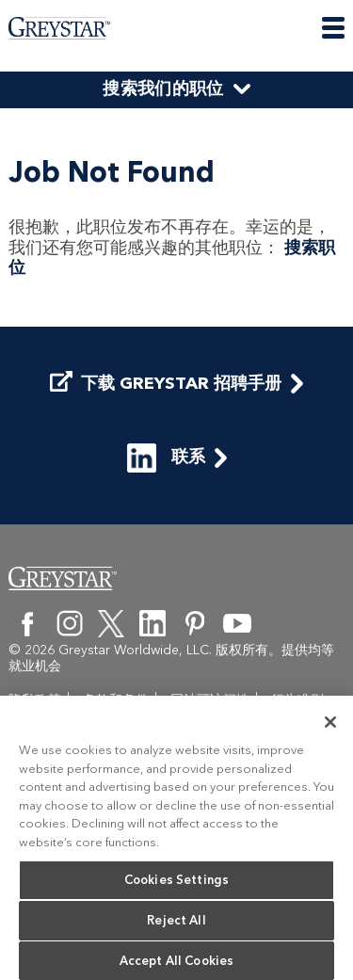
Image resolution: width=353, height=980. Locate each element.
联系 (166, 497)
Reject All (176, 924)
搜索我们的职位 (163, 88)
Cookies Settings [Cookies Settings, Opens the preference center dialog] (176, 884)
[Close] (330, 726)
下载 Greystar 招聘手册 (166, 423)
